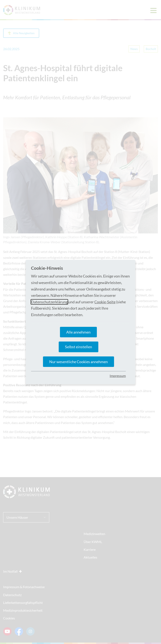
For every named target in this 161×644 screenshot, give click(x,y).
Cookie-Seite (105, 302)
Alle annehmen (78, 332)
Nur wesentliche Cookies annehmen (79, 362)
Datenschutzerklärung (49, 302)
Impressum (118, 376)
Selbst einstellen (79, 347)
